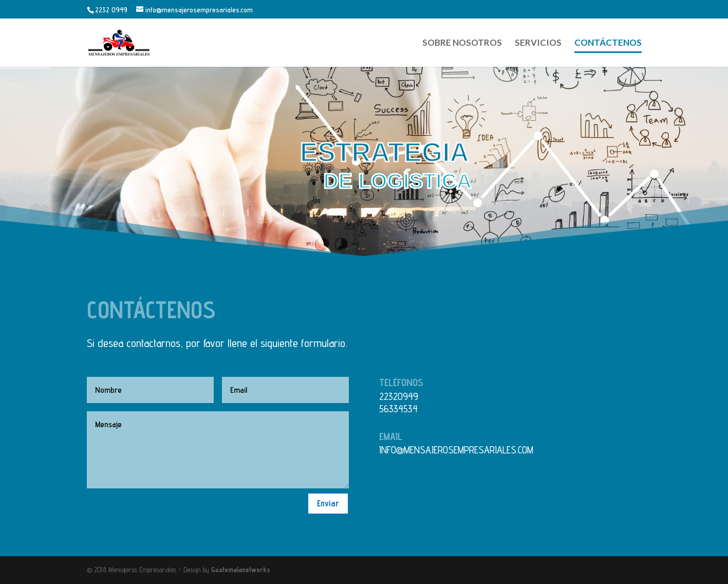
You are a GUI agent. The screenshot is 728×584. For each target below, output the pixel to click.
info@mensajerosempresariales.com (456, 450)
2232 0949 (111, 10)
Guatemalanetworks (241, 570)
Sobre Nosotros (462, 43)
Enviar (328, 503)
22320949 (399, 396)
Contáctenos (608, 43)
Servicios (538, 43)
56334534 (398, 409)
